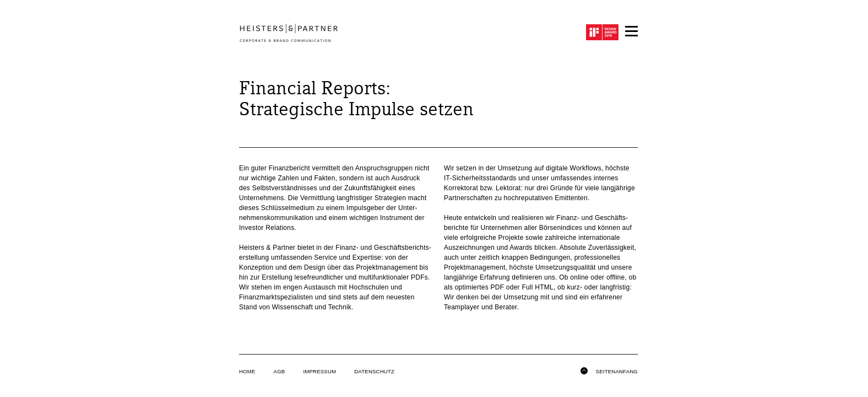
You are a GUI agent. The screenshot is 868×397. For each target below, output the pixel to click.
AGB (280, 371)
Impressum (319, 371)
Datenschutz (374, 371)
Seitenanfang (609, 370)
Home (247, 371)
